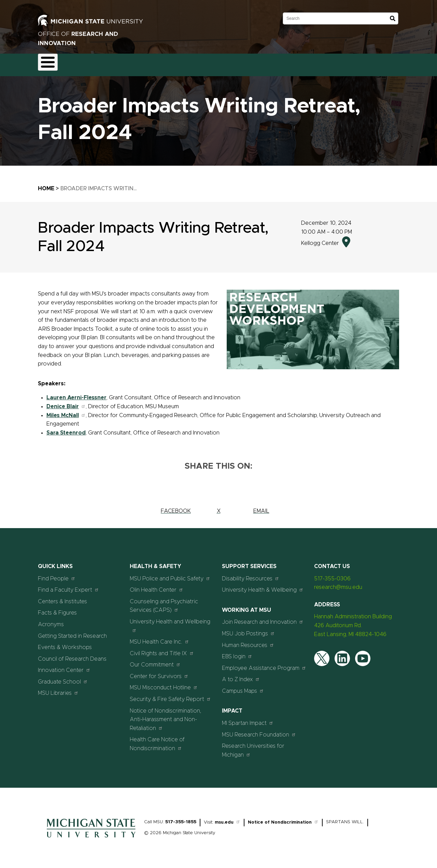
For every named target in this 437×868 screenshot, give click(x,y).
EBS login (237, 653)
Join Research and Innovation (263, 618)
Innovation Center (64, 666)
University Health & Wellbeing (263, 586)
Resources (238, 63)
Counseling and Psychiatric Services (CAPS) (164, 602)
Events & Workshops (65, 644)
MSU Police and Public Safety (170, 574)
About (52, 63)
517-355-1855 (181, 818)
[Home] (91, 836)
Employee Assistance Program (264, 664)
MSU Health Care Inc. (159, 638)
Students (329, 63)
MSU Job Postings (248, 629)
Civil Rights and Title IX (162, 649)
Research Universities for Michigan (253, 747)
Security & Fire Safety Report (170, 695)
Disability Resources (251, 574)
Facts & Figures (57, 609)
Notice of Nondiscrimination (283, 819)
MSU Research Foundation (259, 731)
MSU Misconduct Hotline (164, 684)
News (269, 63)
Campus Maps (243, 687)
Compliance (144, 63)
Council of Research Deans (72, 655)
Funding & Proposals (95, 63)
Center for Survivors (159, 672)
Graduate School (63, 678)
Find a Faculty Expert (68, 586)
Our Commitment (155, 661)
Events (297, 63)
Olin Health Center (157, 586)
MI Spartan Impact (248, 719)
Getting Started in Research (72, 632)
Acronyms (51, 620)
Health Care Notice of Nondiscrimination (157, 740)
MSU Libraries (58, 689)
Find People (57, 574)
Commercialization (192, 63)
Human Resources (248, 641)
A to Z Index (241, 676)
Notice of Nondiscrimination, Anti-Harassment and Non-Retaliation (166, 715)
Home (46, 184)
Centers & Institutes (62, 597)
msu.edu (228, 819)
